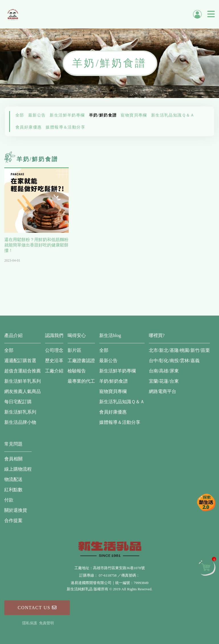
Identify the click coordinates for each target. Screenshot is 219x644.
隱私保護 (30, 623)
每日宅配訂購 (18, 402)
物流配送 (13, 479)
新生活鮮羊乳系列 (23, 381)
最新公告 (37, 115)
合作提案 (13, 520)
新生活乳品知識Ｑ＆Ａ (173, 115)
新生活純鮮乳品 (13, 14)
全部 (20, 115)
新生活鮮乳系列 (20, 412)
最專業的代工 (81, 381)
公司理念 (54, 350)
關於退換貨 (16, 510)
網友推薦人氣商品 (23, 391)
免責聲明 (46, 623)
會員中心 (197, 14)
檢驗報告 (77, 371)
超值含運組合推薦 (23, 371)
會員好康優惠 (29, 127)
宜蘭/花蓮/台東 (164, 381)
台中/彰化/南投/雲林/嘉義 (174, 361)
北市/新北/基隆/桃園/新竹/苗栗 (179, 350)
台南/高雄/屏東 (164, 371)
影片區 (74, 350)
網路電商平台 (163, 391)
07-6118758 (108, 575)
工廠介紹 (54, 371)
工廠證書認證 (81, 361)
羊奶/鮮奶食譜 (103, 115)
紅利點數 (13, 490)
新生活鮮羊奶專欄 (67, 115)
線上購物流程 (18, 469)
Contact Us (37, 608)
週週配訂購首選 (20, 361)
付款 (9, 500)
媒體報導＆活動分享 (65, 127)
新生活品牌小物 (20, 422)
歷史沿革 (54, 361)
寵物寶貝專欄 (134, 115)
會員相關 (13, 459)
